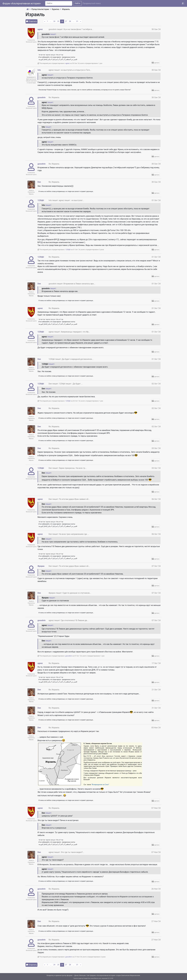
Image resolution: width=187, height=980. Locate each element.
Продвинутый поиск (92, 3)
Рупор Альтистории (40, 9)
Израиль (66, 9)
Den (39, 182)
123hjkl (41, 200)
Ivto (39, 70)
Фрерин (41, 566)
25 (58, 21)
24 (54, 21)
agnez (40, 29)
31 (77, 21)
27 (66, 21)
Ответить (33, 21)
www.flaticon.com (96, 978)
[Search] (59, 3)
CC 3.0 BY (110, 978)
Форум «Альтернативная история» (22, 3)
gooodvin (42, 97)
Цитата (157, 63)
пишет (53, 34)
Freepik (85, 978)
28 (70, 21)
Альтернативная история (106, 975)
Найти (77, 3)
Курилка (55, 9)
